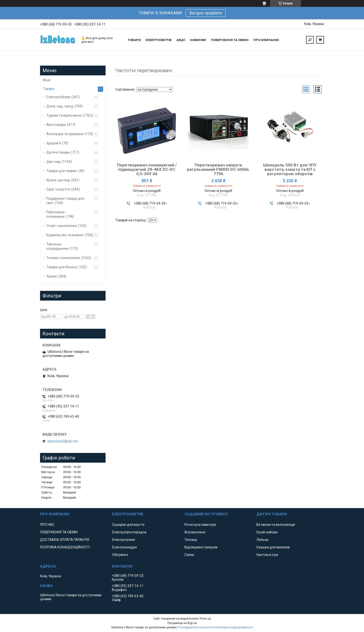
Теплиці (191, 540)
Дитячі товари (58, 152)
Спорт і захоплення (62, 226)
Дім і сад (53, 162)
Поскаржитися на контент (196, 627)
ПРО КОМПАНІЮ (266, 40)
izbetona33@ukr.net (63, 441)
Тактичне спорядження (57, 246)
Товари (49, 89)
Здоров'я (54, 143)
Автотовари (56, 125)
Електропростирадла (129, 532)
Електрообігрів (58, 97)
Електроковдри (124, 547)
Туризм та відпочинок (64, 115)
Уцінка (52, 276)
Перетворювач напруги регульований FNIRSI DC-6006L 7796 (218, 169)
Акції (47, 80)
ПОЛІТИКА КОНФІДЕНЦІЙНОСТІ (65, 547)
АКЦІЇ (181, 40)
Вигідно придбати (206, 13)
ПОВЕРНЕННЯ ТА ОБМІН (230, 40)
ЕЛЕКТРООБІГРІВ (159, 40)
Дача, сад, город (60, 106)
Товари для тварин (62, 171)
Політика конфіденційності (235, 627)
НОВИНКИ (198, 40)
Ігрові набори (267, 532)
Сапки (189, 555)
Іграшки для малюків (273, 547)
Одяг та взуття (58, 189)
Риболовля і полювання (56, 214)
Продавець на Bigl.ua (182, 623)
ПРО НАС (47, 525)
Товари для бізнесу (62, 267)
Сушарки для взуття (128, 525)
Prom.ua (205, 619)
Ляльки (262, 540)
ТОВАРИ (134, 40)
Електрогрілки (124, 540)
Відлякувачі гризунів (201, 547)
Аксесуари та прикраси (65, 134)
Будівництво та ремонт (65, 235)
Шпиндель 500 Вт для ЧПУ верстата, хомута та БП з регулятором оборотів (290, 169)
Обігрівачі (120, 555)
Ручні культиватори (200, 525)
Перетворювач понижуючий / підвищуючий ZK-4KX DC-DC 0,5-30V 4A (147, 169)
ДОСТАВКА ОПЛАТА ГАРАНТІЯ (65, 540)
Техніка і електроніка (63, 258)
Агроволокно (195, 532)
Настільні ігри (267, 555)
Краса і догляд (58, 180)
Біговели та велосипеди (276, 525)
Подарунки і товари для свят (65, 201)
